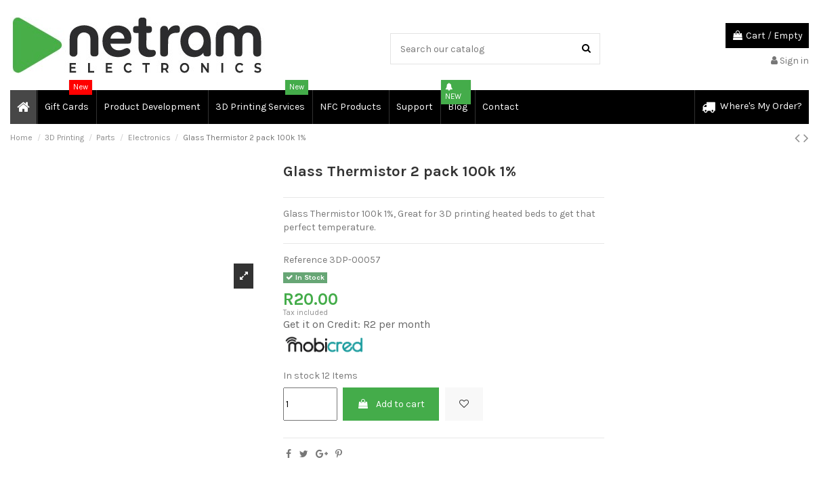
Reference (305, 260)
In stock (301, 376)
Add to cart (391, 404)
